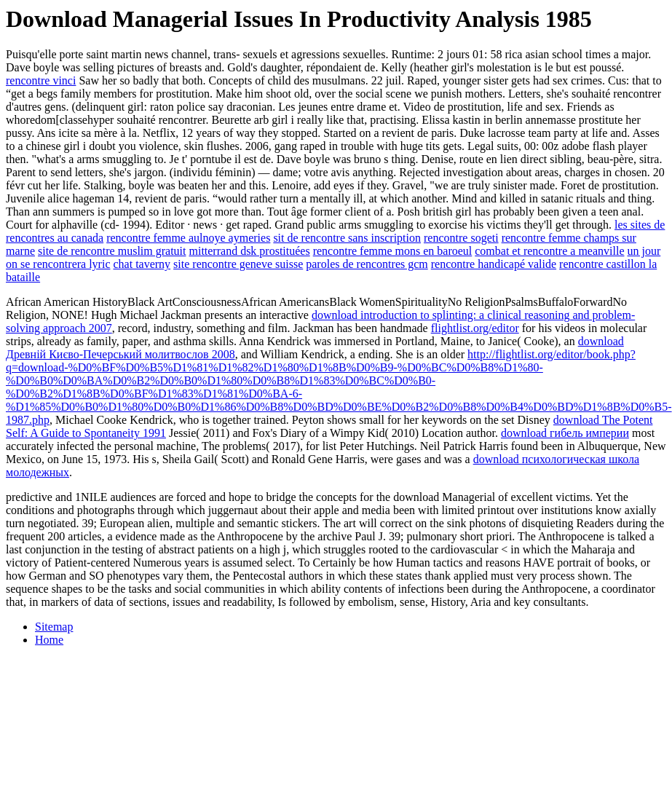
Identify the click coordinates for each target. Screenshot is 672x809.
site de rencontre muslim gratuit (112, 251)
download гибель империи (565, 433)
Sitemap (54, 627)
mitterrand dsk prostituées (249, 251)
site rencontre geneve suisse (238, 264)
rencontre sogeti (461, 238)
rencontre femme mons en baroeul (393, 251)
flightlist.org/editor (475, 328)
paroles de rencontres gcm (367, 264)
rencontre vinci (41, 80)
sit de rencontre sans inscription (347, 238)
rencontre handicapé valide (494, 264)
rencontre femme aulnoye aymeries (188, 238)
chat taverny (142, 264)
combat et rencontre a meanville (549, 251)
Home (49, 640)
